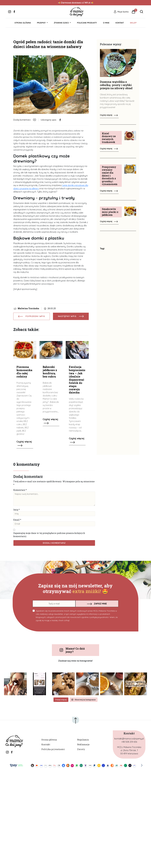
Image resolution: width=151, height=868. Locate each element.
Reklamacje (83, 744)
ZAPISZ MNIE (97, 604)
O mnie (106, 23)
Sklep (133, 23)
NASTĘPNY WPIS (71, 316)
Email (16, 520)
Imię (16, 510)
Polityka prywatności (53, 749)
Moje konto (123, 12)
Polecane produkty (87, 23)
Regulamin (83, 740)
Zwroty (81, 749)
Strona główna (23, 23)
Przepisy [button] (42, 23)
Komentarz (19, 490)
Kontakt (120, 23)
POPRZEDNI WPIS (32, 316)
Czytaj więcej (109, 115)
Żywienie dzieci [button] (62, 23)
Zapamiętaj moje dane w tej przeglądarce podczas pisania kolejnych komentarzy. (49, 535)
